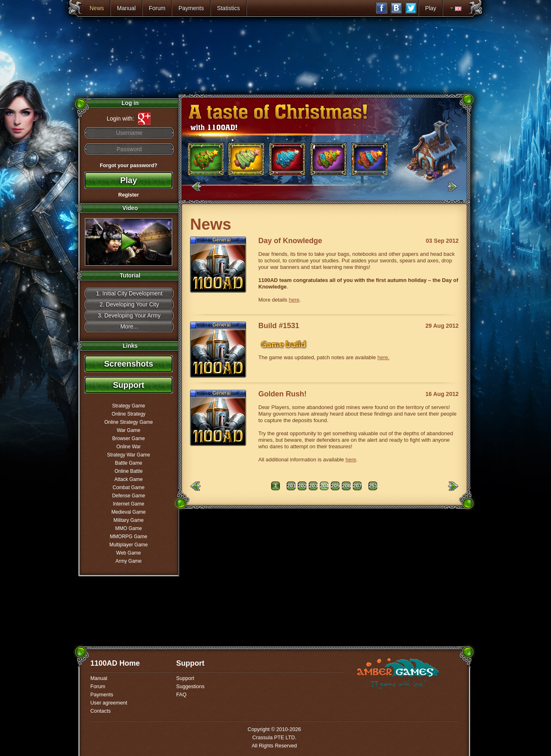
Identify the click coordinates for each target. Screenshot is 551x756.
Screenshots (128, 364)
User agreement (109, 703)
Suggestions (190, 687)
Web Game (128, 553)
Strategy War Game (129, 455)
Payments (191, 8)
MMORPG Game (129, 537)
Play (431, 8)
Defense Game (129, 496)
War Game (129, 430)
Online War (129, 447)
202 (302, 486)
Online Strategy (129, 414)
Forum (157, 8)
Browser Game (128, 438)
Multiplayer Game (128, 545)
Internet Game (129, 504)
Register (128, 195)
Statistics (228, 8)
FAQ (181, 695)
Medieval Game (128, 512)
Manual (126, 8)
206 (346, 486)
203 (314, 486)
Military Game (128, 520)
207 (357, 486)
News (97, 8)
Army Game (128, 561)
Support (129, 385)
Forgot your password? (129, 166)
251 (373, 486)
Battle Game (129, 463)
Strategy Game (129, 406)
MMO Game (129, 528)
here (294, 300)
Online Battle (129, 471)
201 (291, 486)
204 (325, 486)
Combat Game (128, 488)
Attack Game (129, 479)
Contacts (101, 711)
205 (336, 486)
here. (383, 357)
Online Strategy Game (129, 422)
